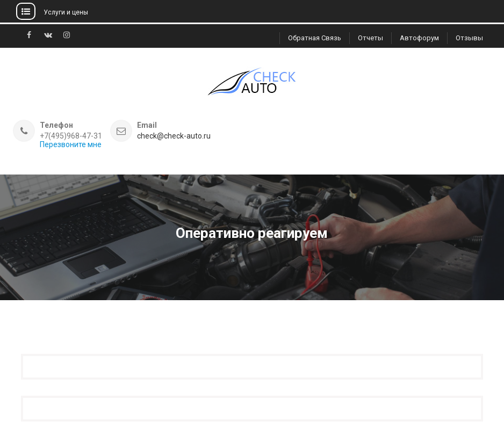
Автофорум (419, 38)
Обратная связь (315, 38)
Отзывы (469, 38)
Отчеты (370, 38)
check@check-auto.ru (174, 136)
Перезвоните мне (71, 145)
